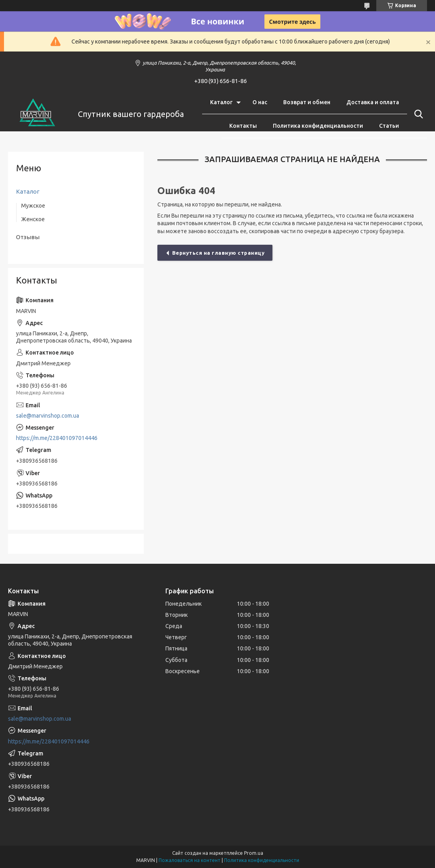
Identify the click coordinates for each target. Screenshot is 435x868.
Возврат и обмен (307, 102)
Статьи (389, 126)
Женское (33, 219)
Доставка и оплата (373, 102)
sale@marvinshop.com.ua (48, 416)
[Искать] (417, 114)
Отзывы (28, 237)
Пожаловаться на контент (190, 860)
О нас (260, 102)
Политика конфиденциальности (318, 126)
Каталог (221, 102)
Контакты (243, 126)
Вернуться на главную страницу (218, 253)
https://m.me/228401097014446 (57, 438)
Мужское (33, 206)
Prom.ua (254, 853)
